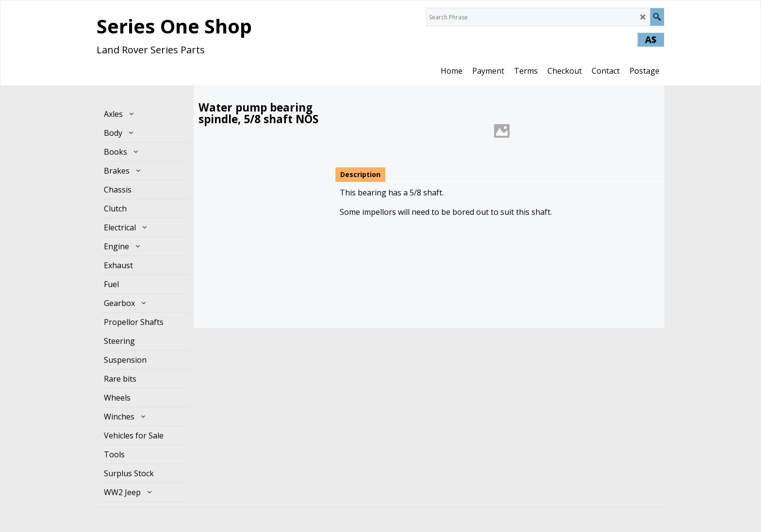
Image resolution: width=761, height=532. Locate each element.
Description (360, 174)
